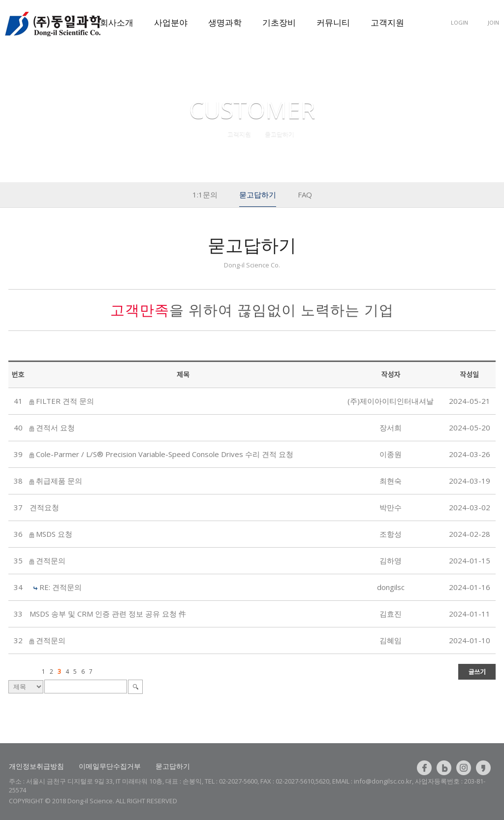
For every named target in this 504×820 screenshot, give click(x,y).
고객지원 (387, 22)
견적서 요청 (55, 427)
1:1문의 (205, 195)
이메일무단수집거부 (110, 766)
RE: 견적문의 (61, 587)
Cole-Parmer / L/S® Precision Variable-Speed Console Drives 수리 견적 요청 (165, 454)
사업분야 (171, 22)
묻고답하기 (173, 766)
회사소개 (117, 22)
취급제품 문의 (59, 481)
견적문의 (51, 560)
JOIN (493, 22)
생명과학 (225, 22)
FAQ (305, 195)
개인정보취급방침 (36, 766)
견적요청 (44, 507)
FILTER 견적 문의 (65, 401)
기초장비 (279, 22)
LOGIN (459, 22)
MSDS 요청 (54, 534)
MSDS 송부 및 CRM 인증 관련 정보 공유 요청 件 (108, 614)
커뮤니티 (333, 22)
